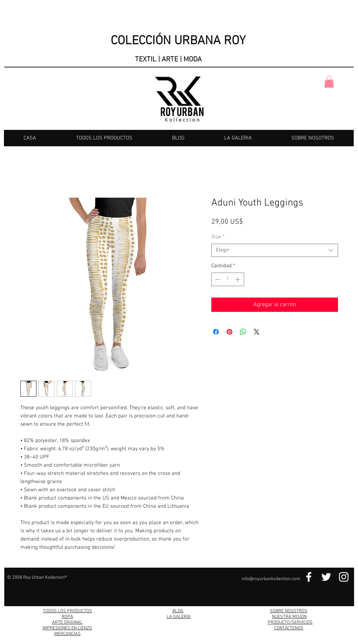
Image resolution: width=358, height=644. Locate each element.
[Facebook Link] (309, 577)
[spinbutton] (228, 280)
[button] (329, 82)
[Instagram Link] (344, 577)
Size (218, 237)
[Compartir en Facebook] (216, 332)
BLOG (178, 611)
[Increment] (238, 280)
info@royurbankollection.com (271, 579)
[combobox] (275, 250)
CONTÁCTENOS (289, 628)
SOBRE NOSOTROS (289, 611)
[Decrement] (217, 280)
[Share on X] (257, 332)
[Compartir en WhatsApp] (243, 332)
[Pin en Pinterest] (230, 332)
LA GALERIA (179, 617)
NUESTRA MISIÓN (289, 617)
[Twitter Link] (326, 577)
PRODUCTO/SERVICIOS (290, 623)
